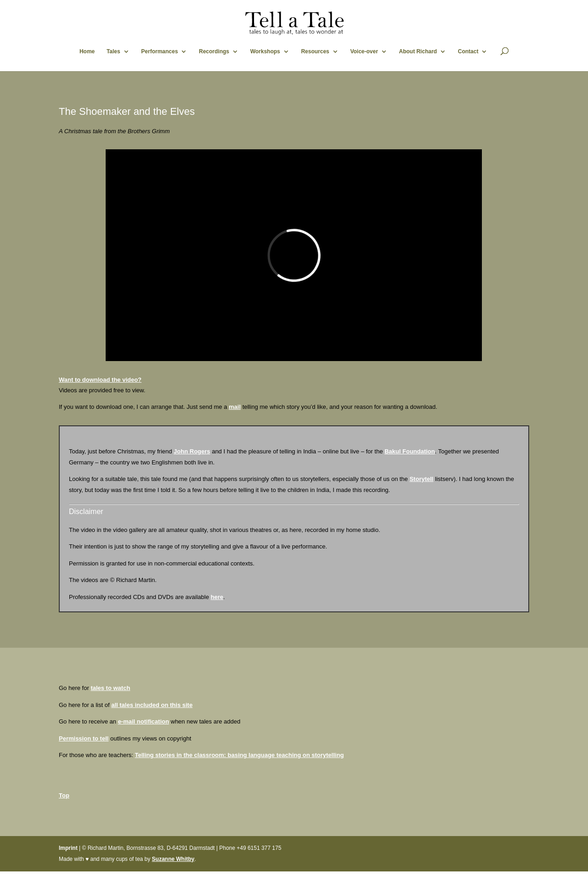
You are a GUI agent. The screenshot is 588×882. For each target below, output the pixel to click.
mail (235, 407)
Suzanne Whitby (173, 859)
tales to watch (110, 688)
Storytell (421, 479)
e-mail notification (144, 721)
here (217, 597)
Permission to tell (84, 738)
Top (64, 795)
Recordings (214, 51)
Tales (113, 51)
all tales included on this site (152, 705)
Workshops (265, 51)
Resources (315, 51)
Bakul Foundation (410, 451)
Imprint (68, 848)
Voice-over (364, 51)
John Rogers (192, 451)
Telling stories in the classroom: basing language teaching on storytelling (239, 755)
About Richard (418, 51)
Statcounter (15, 877)
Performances (159, 51)
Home (87, 51)
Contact (468, 51)
